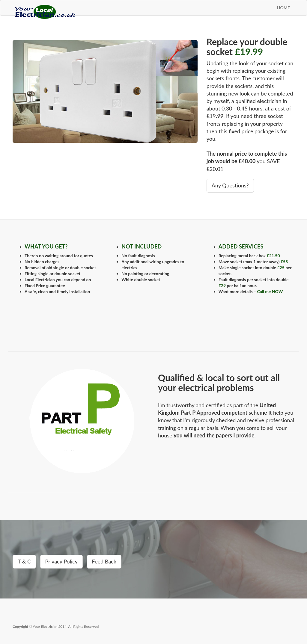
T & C (24, 561)
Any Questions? (230, 185)
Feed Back (104, 561)
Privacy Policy (62, 561)
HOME (283, 8)
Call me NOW (270, 291)
